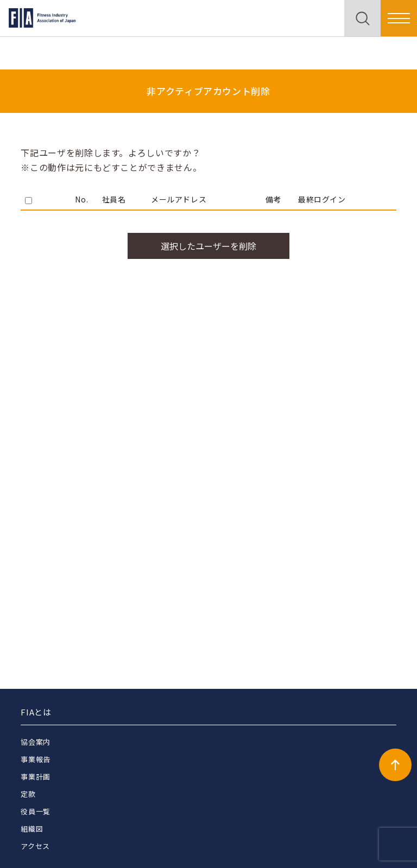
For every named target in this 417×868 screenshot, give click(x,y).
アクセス (35, 846)
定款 (28, 794)
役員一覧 (36, 811)
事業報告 (36, 759)
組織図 (32, 829)
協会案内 (36, 742)
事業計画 (36, 777)
